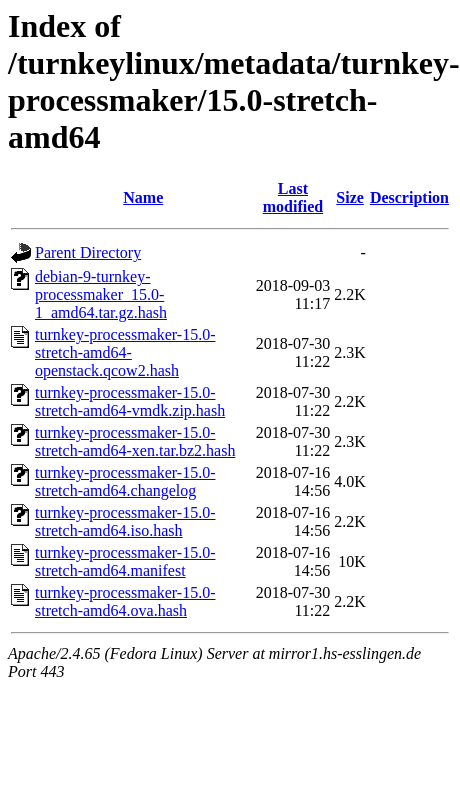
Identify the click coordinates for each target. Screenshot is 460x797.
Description (409, 197)
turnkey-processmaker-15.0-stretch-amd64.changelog (125, 481)
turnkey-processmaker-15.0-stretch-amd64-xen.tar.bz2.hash (135, 441)
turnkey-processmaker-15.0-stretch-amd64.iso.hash (125, 521)
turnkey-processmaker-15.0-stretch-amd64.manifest (125, 561)
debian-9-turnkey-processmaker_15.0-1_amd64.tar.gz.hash (101, 294)
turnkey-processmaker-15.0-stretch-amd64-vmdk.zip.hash (130, 401)
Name (143, 197)
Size (350, 197)
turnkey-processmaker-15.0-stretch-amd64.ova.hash (125, 601)
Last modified (293, 197)
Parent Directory (88, 252)
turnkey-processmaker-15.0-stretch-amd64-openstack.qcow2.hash (125, 352)
